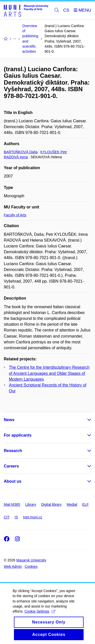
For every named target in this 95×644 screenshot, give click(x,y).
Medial (72, 504)
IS (16, 517)
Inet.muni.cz (33, 517)
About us (13, 481)
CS (66, 10)
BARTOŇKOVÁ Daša (21, 152)
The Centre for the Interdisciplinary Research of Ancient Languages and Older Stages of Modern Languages (49, 373)
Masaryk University (31, 560)
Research (13, 451)
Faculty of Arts (15, 215)
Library (31, 504)
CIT (7, 517)
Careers (11, 466)
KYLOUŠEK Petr (54, 152)
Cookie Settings (40, 616)
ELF (86, 504)
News (9, 420)
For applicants (18, 435)
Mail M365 (12, 504)
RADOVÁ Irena (16, 157)
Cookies (31, 567)
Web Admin (13, 567)
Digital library (51, 504)
